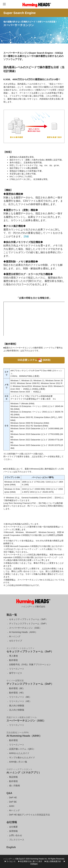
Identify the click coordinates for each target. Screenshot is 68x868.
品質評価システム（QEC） (22, 749)
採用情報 (13, 831)
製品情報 (13, 777)
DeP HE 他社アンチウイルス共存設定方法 (29, 815)
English (11, 847)
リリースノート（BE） (20, 697)
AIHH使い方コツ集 (18, 762)
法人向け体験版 (17, 710)
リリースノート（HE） (20, 701)
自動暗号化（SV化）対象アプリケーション (30, 664)
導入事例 (13, 656)
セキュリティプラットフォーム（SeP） (28, 619)
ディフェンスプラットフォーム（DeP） (28, 624)
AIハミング (14, 810)
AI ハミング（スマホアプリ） (24, 773)
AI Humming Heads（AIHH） (23, 632)
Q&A (9, 793)
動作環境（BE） (17, 688)
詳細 (26, 236)
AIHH (12, 806)
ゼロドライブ (16, 641)
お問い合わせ (16, 835)
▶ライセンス (10, 861)
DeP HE (13, 797)
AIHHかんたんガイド (19, 753)
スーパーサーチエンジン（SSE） (25, 628)
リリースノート (17, 669)
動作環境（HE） (17, 693)
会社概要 (13, 827)
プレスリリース (17, 840)
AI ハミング (15, 636)
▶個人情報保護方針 (53, 861)
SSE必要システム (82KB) (34, 360)
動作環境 (13, 660)
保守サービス (16, 673)
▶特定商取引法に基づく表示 (30, 861)
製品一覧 (12, 615)
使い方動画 (14, 786)
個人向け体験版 (17, 706)
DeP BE (13, 802)
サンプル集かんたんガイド (22, 757)
